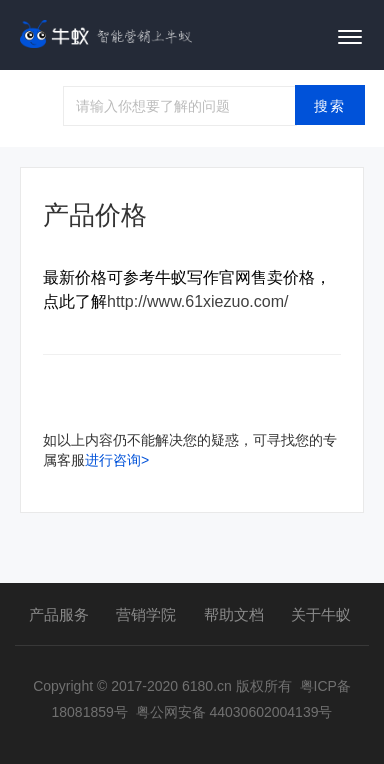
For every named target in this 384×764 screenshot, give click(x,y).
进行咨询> (117, 460)
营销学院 (146, 614)
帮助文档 (234, 614)
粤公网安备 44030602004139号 (234, 712)
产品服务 (59, 614)
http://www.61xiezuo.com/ (197, 301)
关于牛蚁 (321, 614)
